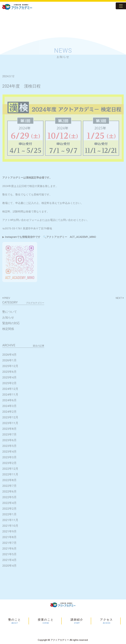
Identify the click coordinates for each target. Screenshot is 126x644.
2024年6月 (9, 400)
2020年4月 (9, 566)
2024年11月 (10, 395)
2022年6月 (9, 491)
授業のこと (46, 621)
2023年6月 (9, 440)
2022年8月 (9, 480)
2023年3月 (9, 457)
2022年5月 (9, 497)
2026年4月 (9, 355)
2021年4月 (9, 560)
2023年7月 (9, 434)
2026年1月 (9, 360)
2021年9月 (9, 531)
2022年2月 (9, 509)
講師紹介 (77, 621)
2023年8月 (9, 429)
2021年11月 (10, 520)
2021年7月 (9, 543)
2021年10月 (10, 526)
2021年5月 (9, 554)
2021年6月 (9, 549)
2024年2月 (9, 412)
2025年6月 (9, 372)
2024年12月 (10, 389)
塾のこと (15, 621)
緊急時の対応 (11, 323)
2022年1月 (9, 514)
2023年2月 (9, 463)
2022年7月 (9, 486)
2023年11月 (10, 423)
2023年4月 (9, 452)
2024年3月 (9, 406)
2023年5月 (9, 446)
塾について (10, 312)
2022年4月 (9, 503)
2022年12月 (10, 469)
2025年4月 (9, 377)
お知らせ (8, 317)
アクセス (106, 621)
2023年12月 (10, 417)
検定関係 (8, 329)
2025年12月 (10, 366)
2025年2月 (9, 383)
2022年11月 (10, 474)
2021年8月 (9, 537)
